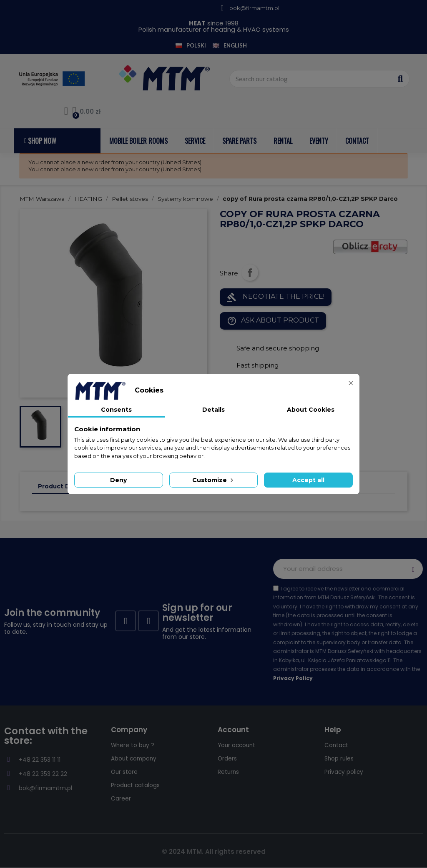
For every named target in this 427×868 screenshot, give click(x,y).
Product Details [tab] (63, 486)
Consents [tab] (116, 410)
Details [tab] (213, 410)
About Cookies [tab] (311, 410)
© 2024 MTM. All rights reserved (214, 852)
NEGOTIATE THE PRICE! (276, 297)
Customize (213, 480)
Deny (118, 480)
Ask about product (273, 321)
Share (250, 273)
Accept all (308, 480)
